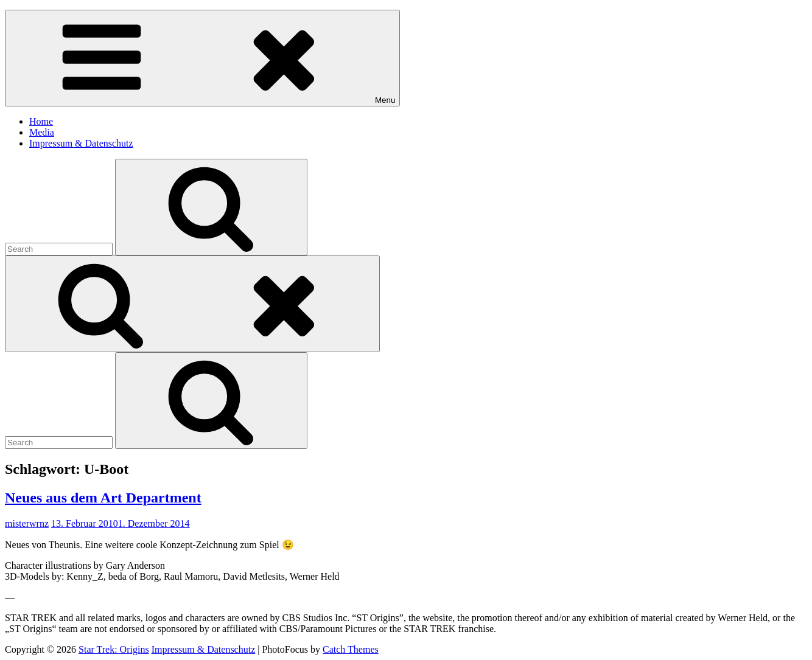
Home (41, 121)
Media (42, 132)
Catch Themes (351, 649)
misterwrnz (27, 523)
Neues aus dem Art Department (103, 498)
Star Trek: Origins (114, 649)
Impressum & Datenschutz (81, 143)
